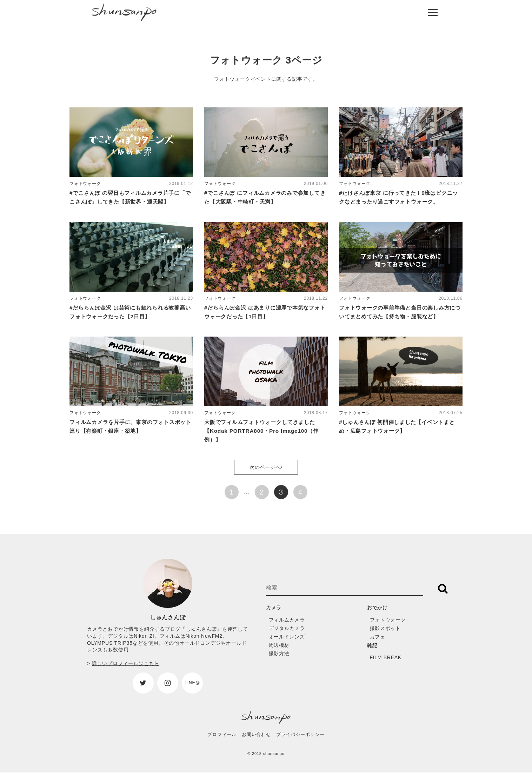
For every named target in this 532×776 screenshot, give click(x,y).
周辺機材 (280, 648)
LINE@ (192, 686)
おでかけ (379, 611)
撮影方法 (280, 656)
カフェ (378, 640)
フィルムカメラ (288, 623)
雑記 (373, 648)
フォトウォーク (389, 623)
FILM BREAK (387, 661)
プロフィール (222, 738)
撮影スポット (387, 631)
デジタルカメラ (288, 631)
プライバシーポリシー (300, 738)
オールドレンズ (288, 640)
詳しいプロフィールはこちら (126, 667)
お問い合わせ (256, 738)
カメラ (275, 611)
